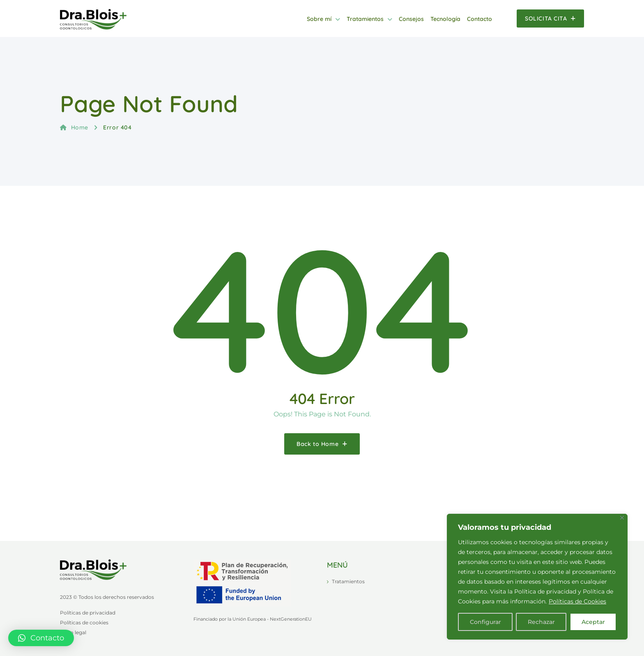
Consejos (411, 19)
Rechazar (541, 622)
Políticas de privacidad (88, 613)
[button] (41, 638)
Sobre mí (319, 19)
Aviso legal (73, 632)
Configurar (485, 622)
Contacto (480, 19)
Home (74, 127)
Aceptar (593, 622)
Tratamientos (365, 19)
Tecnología (445, 19)
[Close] (622, 518)
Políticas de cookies (84, 623)
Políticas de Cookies (577, 601)
